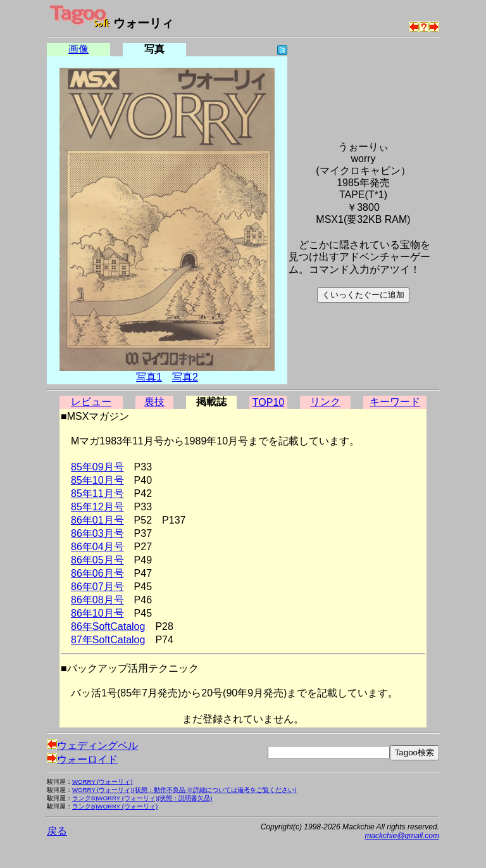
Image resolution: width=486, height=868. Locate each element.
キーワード (395, 402)
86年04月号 (97, 547)
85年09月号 (97, 467)
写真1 (149, 377)
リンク (325, 402)
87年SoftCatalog (108, 640)
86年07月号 (97, 587)
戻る (57, 831)
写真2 (185, 377)
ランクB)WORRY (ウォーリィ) (115, 806)
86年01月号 (97, 520)
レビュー (91, 402)
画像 (78, 49)
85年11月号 (97, 494)
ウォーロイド (82, 759)
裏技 (154, 402)
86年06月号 (97, 573)
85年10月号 (97, 480)
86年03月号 (97, 533)
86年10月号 (97, 613)
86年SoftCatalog (108, 626)
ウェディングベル (92, 745)
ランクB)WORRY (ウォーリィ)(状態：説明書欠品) (142, 798)
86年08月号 (97, 600)
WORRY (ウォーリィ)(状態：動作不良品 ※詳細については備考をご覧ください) (184, 790)
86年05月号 (97, 560)
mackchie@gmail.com (402, 836)
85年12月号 (97, 507)
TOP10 (268, 402)
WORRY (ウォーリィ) (102, 782)
